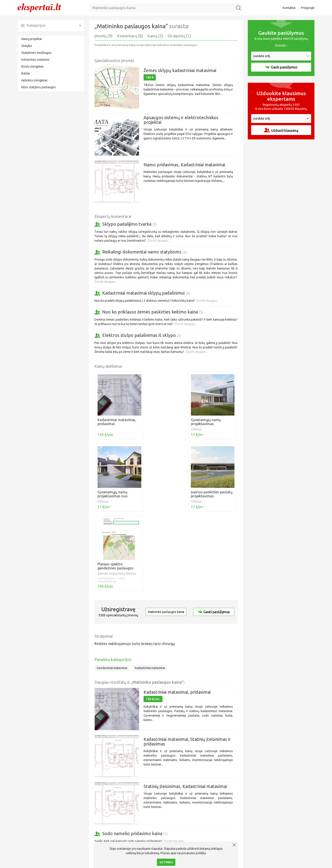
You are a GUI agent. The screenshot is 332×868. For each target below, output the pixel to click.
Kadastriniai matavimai (150, 592)
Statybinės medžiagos (36, 53)
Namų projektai (32, 39)
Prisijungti (308, 8)
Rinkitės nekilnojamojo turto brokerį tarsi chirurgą (135, 567)
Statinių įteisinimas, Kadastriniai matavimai (185, 710)
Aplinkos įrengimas (34, 80)
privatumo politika (194, 853)
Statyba (27, 46)
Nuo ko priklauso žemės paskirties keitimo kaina (153, 312)
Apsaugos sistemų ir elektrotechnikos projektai (181, 120)
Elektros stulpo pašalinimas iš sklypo (142, 335)
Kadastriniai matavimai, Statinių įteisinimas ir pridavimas (187, 665)
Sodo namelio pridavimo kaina (135, 757)
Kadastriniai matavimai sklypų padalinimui (146, 293)
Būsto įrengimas (33, 66)
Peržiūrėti (281, 45)
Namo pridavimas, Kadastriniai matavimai (184, 165)
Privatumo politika (266, 862)
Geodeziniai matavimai (112, 592)
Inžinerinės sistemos (35, 60)
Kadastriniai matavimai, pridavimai (177, 616)
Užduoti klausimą (281, 130)
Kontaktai (289, 8)
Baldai (26, 73)
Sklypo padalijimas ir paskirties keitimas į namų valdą (157, 813)
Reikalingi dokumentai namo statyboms (144, 252)
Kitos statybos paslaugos (39, 87)
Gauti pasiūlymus (214, 536)
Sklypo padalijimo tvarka (129, 224)
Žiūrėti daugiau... (159, 241)
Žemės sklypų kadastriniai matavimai (180, 70)
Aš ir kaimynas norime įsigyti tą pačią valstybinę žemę (158, 776)
